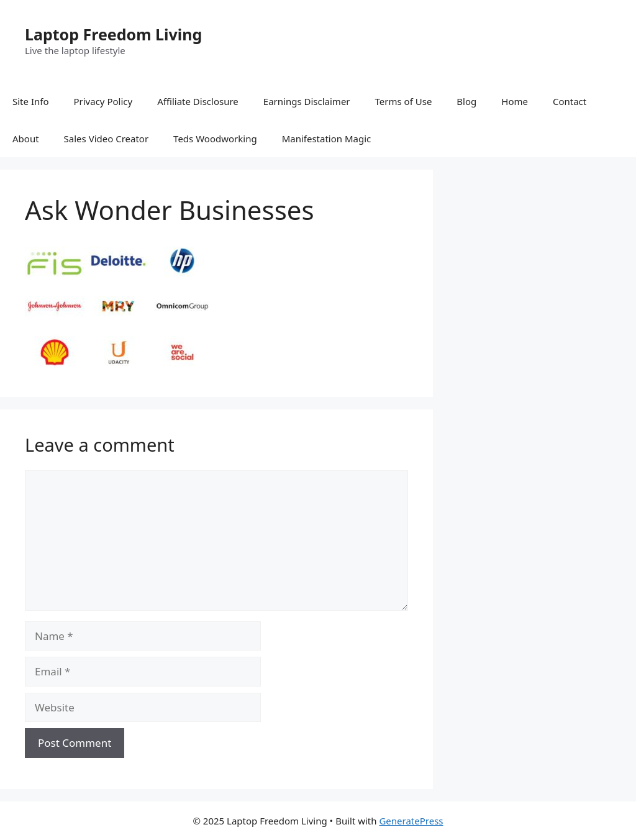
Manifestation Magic (327, 139)
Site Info (30, 101)
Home (515, 101)
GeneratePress (411, 821)
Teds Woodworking (215, 139)
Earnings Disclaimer (307, 101)
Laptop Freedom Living (113, 34)
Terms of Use (404, 101)
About (26, 139)
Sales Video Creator (107, 139)
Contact (570, 101)
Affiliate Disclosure (198, 101)
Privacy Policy (103, 101)
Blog (466, 101)
